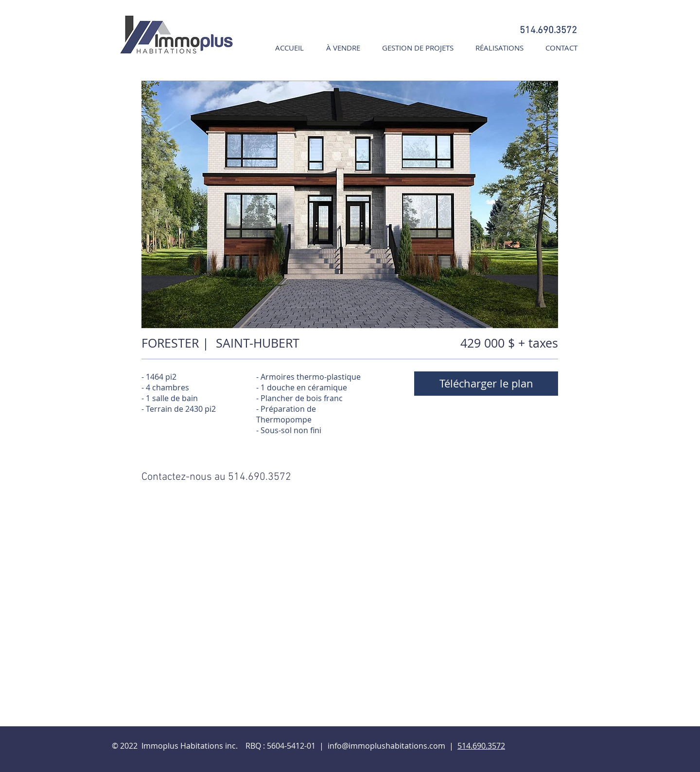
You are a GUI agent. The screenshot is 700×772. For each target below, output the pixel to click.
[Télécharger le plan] (486, 384)
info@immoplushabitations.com (386, 746)
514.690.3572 (481, 746)
